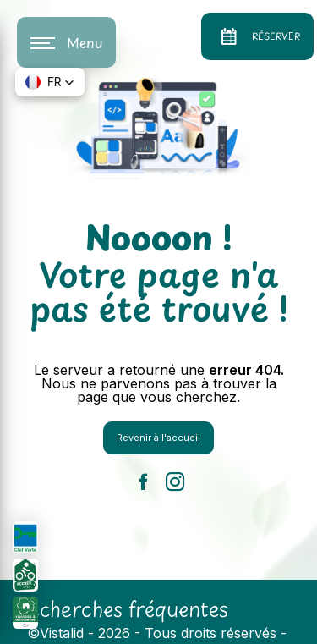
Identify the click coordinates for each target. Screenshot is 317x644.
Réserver (257, 36)
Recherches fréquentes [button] (122, 608)
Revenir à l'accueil (158, 438)
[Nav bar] (66, 42)
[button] (50, 82)
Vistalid (62, 633)
